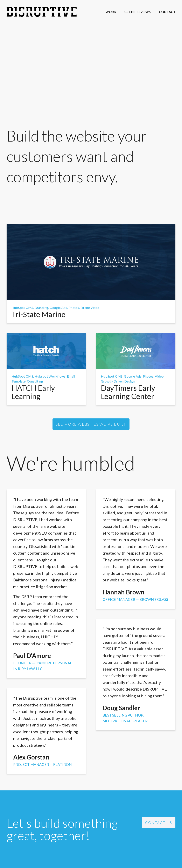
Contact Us (159, 823)
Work (111, 12)
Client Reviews (138, 12)
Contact (167, 12)
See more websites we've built (91, 424)
